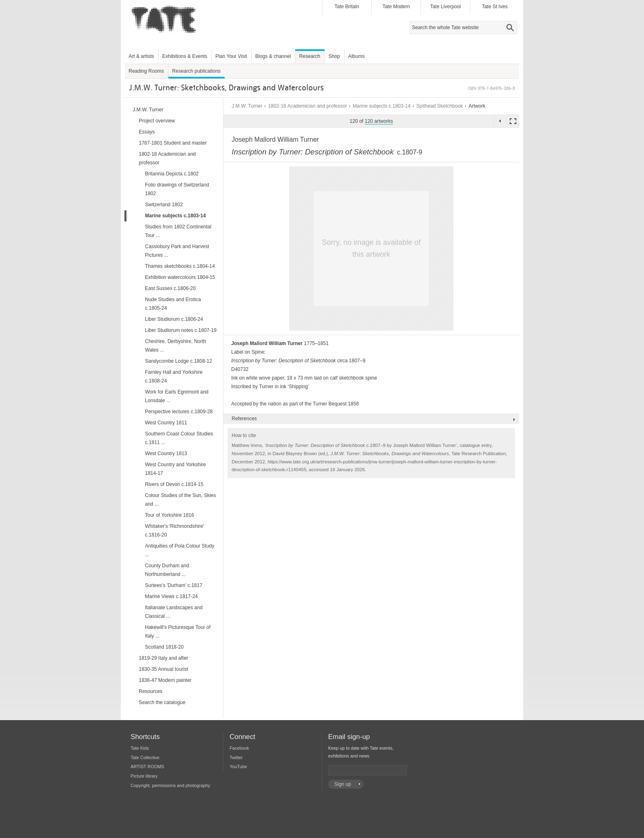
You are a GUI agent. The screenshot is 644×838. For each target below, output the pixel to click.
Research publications (196, 71)
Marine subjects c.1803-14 (382, 106)
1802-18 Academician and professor (308, 106)
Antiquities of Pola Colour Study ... (180, 550)
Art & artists (141, 56)
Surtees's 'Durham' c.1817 (174, 585)
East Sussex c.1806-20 (170, 288)
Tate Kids (140, 748)
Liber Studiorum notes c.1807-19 (181, 330)
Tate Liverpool (445, 7)
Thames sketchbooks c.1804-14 (180, 266)
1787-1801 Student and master (173, 143)
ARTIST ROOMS (147, 767)
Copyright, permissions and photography (170, 785)
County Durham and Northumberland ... (167, 570)
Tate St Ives (495, 7)
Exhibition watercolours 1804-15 (180, 277)
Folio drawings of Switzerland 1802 (177, 189)
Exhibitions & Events (185, 56)
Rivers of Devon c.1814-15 (174, 484)
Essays (147, 132)
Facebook (239, 748)
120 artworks (379, 121)
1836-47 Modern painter (165, 680)
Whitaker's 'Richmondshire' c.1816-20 (175, 531)
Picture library (144, 776)
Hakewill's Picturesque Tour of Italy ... (178, 632)
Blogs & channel (273, 56)
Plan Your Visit (231, 56)
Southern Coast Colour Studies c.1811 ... (179, 438)
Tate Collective (145, 757)
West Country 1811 (166, 423)
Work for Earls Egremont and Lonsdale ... (177, 396)
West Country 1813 (166, 454)
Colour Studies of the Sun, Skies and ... (181, 500)
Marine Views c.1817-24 (171, 596)
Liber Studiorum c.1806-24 (174, 319)
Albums (356, 56)
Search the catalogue (162, 702)
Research (309, 56)
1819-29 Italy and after (163, 658)
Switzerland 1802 (164, 205)
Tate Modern (396, 7)
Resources (151, 691)
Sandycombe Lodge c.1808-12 (178, 361)
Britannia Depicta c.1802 (172, 174)
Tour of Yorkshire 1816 (169, 515)
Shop (334, 56)
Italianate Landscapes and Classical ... (174, 612)
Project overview (157, 121)
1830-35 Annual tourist (163, 669)
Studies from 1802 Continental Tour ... (178, 231)
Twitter (236, 757)
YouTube (238, 767)
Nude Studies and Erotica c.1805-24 (173, 304)
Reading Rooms (146, 71)
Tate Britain (347, 7)
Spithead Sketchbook (440, 106)
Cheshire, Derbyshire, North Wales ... (176, 346)
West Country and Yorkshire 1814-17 (176, 469)
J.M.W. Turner (247, 106)
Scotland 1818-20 (164, 647)
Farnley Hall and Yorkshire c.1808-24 (174, 376)
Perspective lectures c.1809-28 (179, 412)
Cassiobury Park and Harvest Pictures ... (177, 251)
